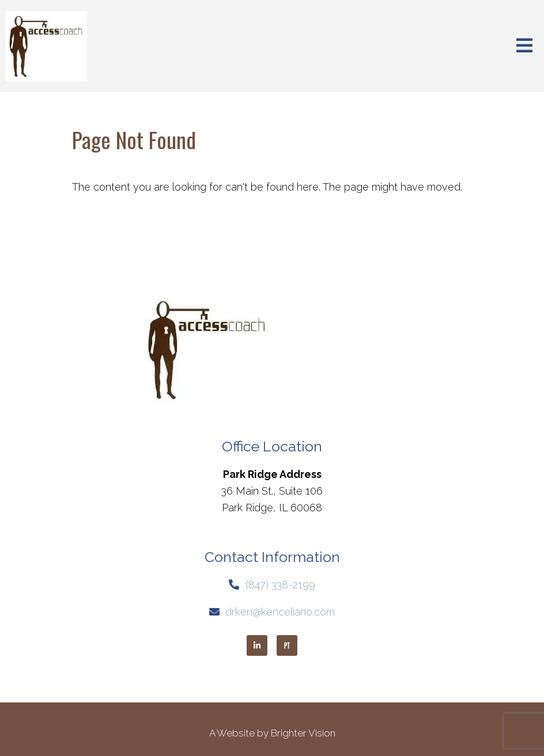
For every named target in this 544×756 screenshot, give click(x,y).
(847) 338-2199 (280, 585)
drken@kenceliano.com (280, 612)
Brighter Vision (303, 733)
